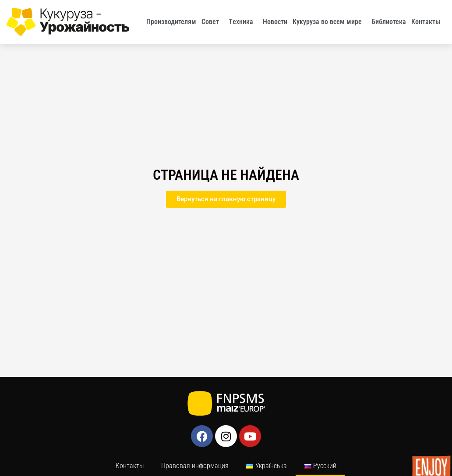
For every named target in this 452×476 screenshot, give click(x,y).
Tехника (243, 22)
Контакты (428, 22)
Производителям (171, 22)
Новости (275, 22)
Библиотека (389, 22)
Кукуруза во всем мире (329, 22)
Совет (212, 22)
